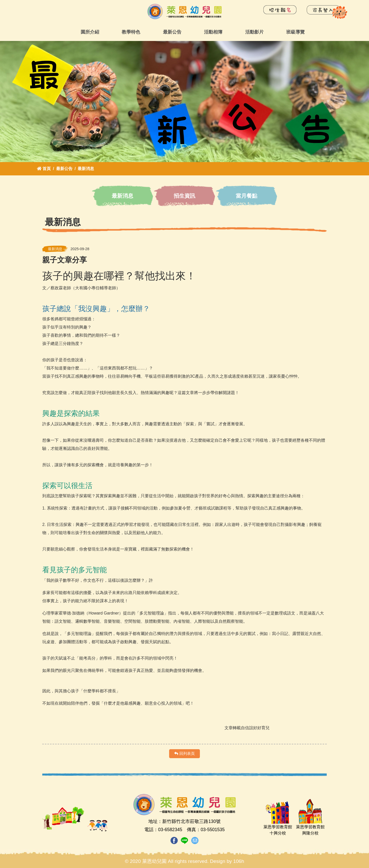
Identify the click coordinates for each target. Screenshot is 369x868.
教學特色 (131, 32)
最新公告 (172, 32)
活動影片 (254, 32)
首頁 (44, 169)
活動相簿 (213, 32)
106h (239, 861)
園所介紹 (90, 32)
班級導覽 (295, 32)
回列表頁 (184, 753)
